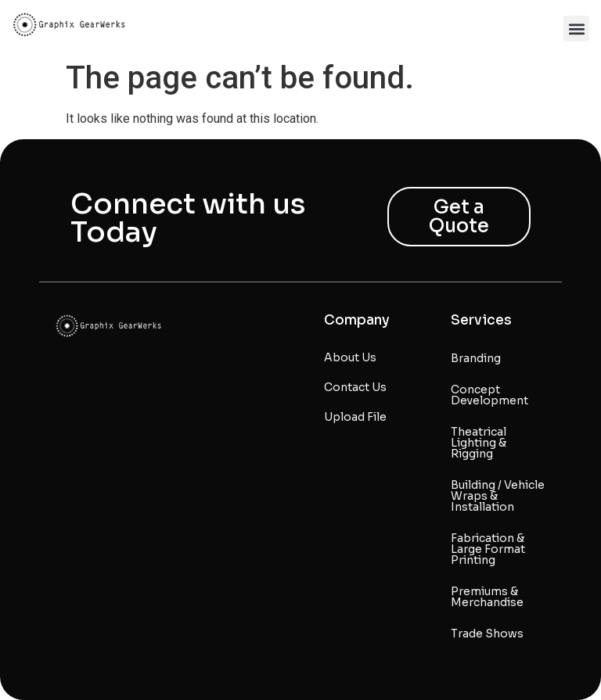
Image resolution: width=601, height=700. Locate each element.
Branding (476, 358)
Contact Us (355, 387)
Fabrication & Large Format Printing (488, 549)
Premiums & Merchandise (487, 597)
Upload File (355, 417)
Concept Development (489, 395)
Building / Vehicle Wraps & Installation (498, 496)
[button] (576, 29)
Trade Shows (487, 634)
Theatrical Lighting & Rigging (479, 443)
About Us (350, 357)
